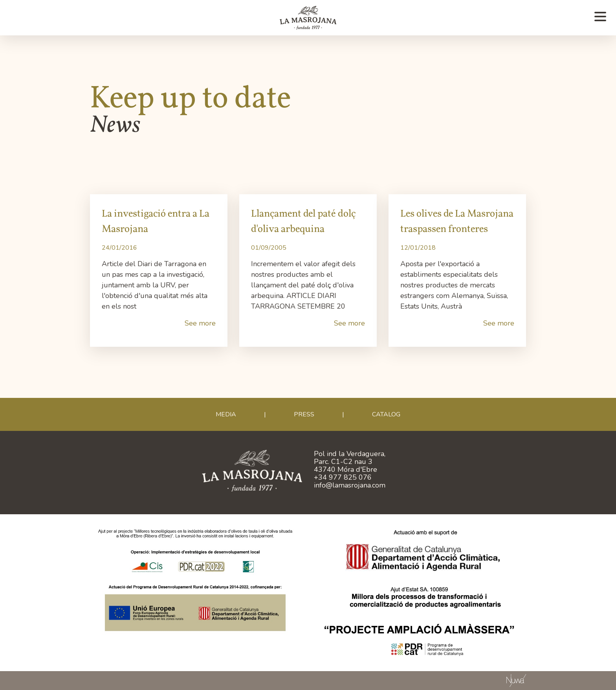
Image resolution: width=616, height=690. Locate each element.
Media (226, 414)
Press (304, 414)
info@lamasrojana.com (350, 485)
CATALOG (386, 414)
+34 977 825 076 (343, 477)
